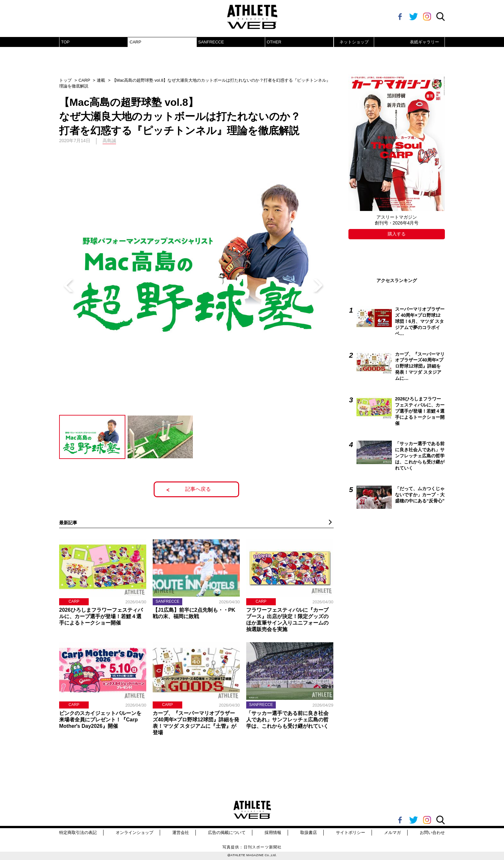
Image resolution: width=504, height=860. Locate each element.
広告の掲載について (227, 833)
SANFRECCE (211, 42)
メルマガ (392, 833)
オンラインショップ (135, 833)
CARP (135, 42)
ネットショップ (354, 42)
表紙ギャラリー (424, 42)
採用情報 (273, 833)
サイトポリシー (351, 833)
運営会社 (181, 833)
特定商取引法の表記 (78, 833)
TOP (65, 42)
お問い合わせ (432, 833)
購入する (397, 234)
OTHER (274, 42)
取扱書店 (309, 833)
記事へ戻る (198, 489)
